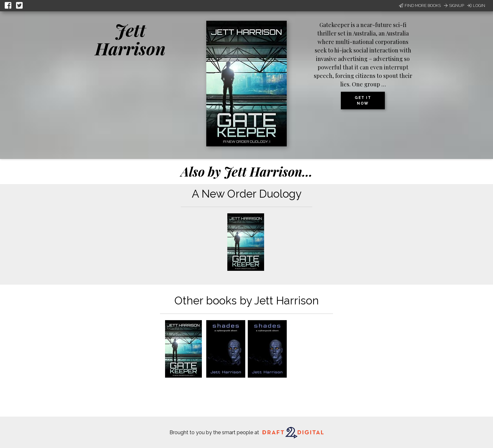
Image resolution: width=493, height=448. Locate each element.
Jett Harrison (130, 39)
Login (476, 5)
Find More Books (420, 5)
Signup (454, 5)
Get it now (363, 101)
